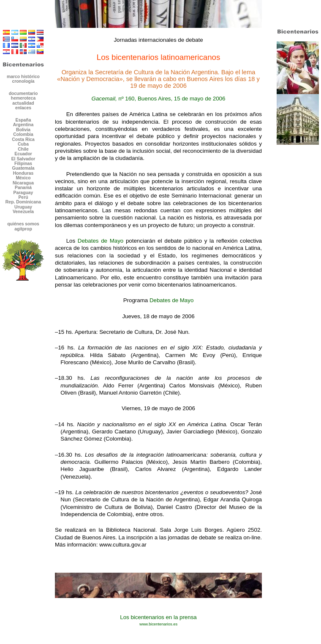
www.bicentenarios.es (158, 624)
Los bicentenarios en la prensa (158, 617)
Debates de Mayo (101, 241)
